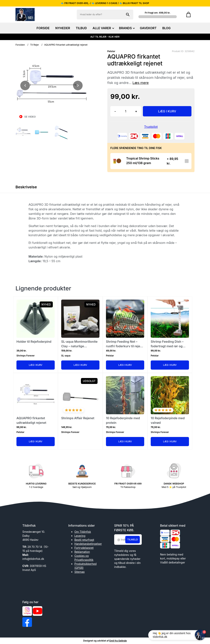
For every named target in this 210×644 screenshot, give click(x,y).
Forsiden (20, 45)
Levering (80, 536)
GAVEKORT (148, 28)
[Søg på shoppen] (128, 15)
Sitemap (80, 572)
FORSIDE (43, 28)
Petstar (111, 51)
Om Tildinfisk (83, 532)
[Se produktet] (117, 161)
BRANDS (127, 28)
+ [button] (136, 111)
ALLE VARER (103, 28)
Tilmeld (133, 539)
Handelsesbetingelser (88, 544)
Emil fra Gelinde (118, 641)
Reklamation (82, 552)
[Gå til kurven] (188, 15)
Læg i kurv (36, 365)
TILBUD (81, 28)
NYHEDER (63, 28)
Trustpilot (151, 127)
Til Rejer (35, 45)
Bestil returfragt (84, 540)
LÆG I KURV (167, 111)
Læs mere (141, 83)
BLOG (166, 28)
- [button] (115, 111)
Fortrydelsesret (84, 548)
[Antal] (126, 111)
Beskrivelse (26, 187)
